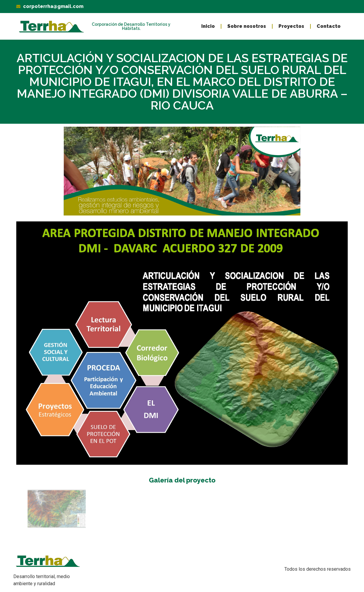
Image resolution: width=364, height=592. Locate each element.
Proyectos (291, 26)
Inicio (208, 26)
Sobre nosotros (247, 26)
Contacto (329, 26)
